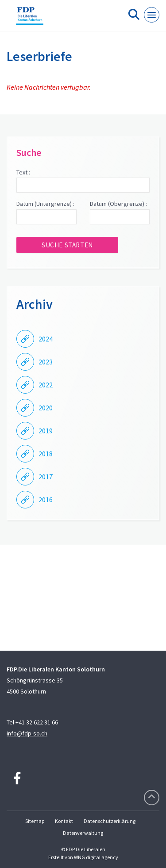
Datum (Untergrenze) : (45, 204)
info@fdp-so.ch (27, 733)
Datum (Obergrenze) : (118, 204)
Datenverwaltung (83, 833)
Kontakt (64, 821)
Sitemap (35, 821)
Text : (23, 172)
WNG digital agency (96, 857)
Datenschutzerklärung (110, 821)
